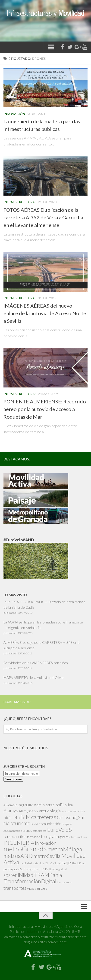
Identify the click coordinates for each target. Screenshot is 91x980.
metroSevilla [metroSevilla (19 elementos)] (47, 856)
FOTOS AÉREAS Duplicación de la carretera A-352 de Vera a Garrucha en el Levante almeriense (43, 217)
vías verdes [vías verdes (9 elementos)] (37, 888)
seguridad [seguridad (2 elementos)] (61, 869)
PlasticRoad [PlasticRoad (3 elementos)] (78, 863)
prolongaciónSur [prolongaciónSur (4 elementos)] (14, 869)
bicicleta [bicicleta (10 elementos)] (12, 817)
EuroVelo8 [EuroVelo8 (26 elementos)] (59, 830)
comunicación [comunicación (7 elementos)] (50, 824)
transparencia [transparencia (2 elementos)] (64, 882)
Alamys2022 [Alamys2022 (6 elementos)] (29, 811)
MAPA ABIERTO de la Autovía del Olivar (34, 678)
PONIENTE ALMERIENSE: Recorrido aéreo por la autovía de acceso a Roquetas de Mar (45, 409)
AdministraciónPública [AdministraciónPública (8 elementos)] (53, 805)
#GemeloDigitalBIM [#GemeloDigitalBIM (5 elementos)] (18, 805)
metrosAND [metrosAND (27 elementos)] (18, 856)
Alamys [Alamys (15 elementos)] (11, 811)
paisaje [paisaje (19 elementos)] (64, 862)
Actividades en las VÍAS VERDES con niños (36, 663)
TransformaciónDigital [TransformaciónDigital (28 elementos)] (30, 881)
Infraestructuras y (45, 13)
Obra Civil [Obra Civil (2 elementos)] (50, 863)
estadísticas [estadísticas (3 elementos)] (39, 831)
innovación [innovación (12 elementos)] (46, 843)
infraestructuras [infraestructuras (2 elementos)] (78, 837)
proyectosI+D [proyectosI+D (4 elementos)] (35, 869)
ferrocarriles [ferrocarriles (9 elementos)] (15, 836)
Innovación (14, 114)
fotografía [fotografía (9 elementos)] (50, 836)
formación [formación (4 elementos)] (34, 837)
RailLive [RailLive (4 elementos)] (50, 869)
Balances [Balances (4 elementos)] (79, 811)
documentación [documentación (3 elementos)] (13, 831)
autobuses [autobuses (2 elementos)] (67, 811)
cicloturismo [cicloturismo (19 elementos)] (17, 823)
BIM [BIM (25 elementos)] (25, 817)
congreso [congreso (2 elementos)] (67, 824)
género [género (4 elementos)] (64, 837)
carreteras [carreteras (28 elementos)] (44, 817)
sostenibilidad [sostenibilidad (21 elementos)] (18, 875)
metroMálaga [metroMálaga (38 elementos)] (65, 849)
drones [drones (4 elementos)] (27, 830)
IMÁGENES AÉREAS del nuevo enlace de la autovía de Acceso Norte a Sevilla (45, 313)
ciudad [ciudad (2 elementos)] (35, 824)
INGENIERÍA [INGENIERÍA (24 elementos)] (19, 843)
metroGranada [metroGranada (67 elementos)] (25, 849)
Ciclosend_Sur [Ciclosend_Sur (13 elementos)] (71, 817)
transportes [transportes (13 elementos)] (15, 888)
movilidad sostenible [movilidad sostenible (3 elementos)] (32, 863)
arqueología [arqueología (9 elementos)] (50, 811)
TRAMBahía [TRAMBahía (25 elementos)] (48, 875)
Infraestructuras (20, 202)
